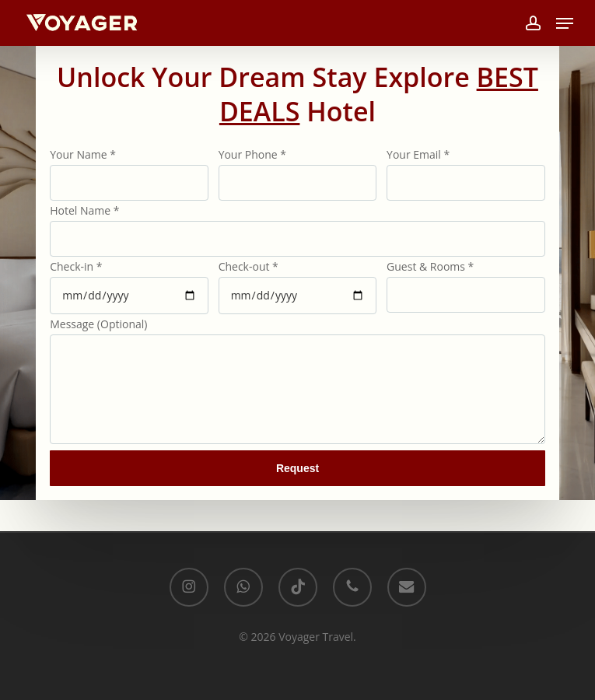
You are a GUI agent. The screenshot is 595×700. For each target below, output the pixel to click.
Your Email (418, 154)
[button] (565, 23)
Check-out (248, 266)
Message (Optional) (98, 324)
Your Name (83, 154)
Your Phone (252, 154)
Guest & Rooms (430, 266)
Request (297, 468)
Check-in (76, 266)
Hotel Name (84, 210)
